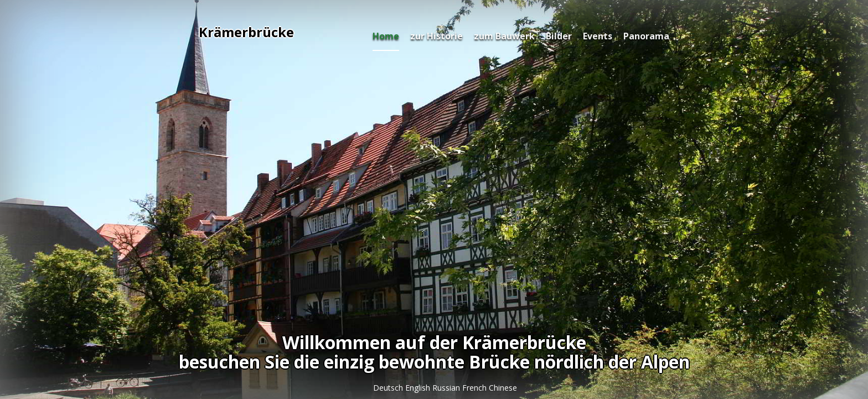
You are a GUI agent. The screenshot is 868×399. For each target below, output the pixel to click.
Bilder (559, 36)
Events (598, 36)
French (476, 388)
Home (386, 36)
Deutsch (389, 388)
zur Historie (436, 36)
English (419, 388)
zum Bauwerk (504, 36)
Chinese (503, 388)
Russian (447, 388)
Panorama (646, 36)
